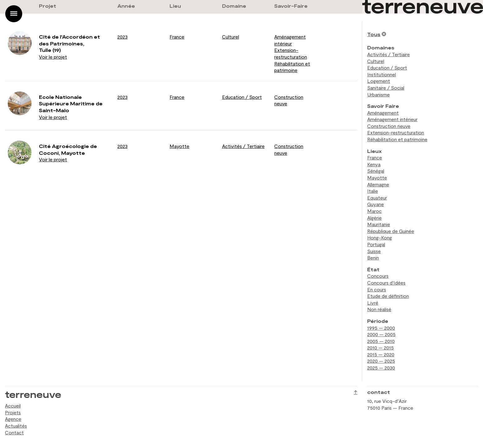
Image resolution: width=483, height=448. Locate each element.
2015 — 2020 (381, 354)
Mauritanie (379, 224)
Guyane (376, 204)
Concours (378, 276)
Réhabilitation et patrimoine (397, 139)
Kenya (374, 164)
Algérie (374, 218)
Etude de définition (388, 296)
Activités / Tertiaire (243, 146)
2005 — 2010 (381, 341)
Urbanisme (378, 94)
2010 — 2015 (380, 347)
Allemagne (378, 184)
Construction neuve (389, 126)
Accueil (13, 406)
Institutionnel (382, 74)
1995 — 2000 (381, 328)
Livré (373, 303)
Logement (379, 81)
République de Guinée (391, 231)
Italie (373, 191)
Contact (14, 432)
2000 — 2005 (381, 334)
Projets (13, 412)
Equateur (377, 198)
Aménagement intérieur (392, 119)
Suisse (374, 251)
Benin (373, 258)
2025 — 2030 (381, 368)
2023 (122, 37)
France (177, 37)
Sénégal (376, 171)
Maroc (374, 211)
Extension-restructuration (396, 132)
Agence (13, 419)
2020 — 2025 (381, 361)
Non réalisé (379, 309)
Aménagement (383, 113)
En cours (377, 289)
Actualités (16, 426)
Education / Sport (242, 97)
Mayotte (179, 146)
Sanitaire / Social (386, 88)
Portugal (376, 244)
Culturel (231, 37)
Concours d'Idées (386, 283)
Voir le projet (53, 57)
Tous (374, 34)
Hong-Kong (380, 237)
